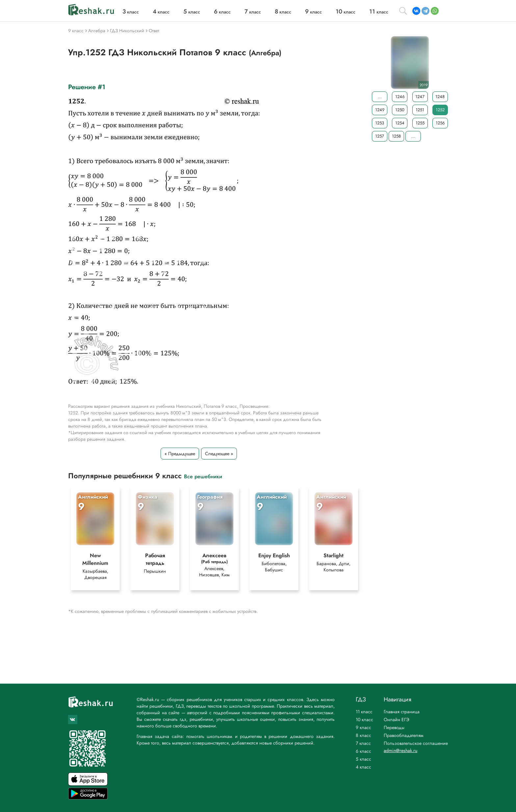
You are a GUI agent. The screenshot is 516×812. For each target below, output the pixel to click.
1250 (400, 110)
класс (131, 12)
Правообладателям (404, 735)
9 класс (363, 727)
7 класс (363, 743)
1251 (420, 110)
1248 (440, 97)
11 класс (364, 712)
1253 (380, 123)
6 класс (363, 751)
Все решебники (203, 476)
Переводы (394, 727)
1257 (380, 136)
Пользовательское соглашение (416, 743)
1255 (420, 123)
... (380, 97)
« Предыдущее (180, 454)
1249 (380, 110)
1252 (440, 110)
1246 (400, 97)
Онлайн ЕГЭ (397, 720)
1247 (420, 97)
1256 (440, 123)
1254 (400, 123)
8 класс (363, 735)
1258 (396, 136)
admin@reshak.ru (400, 750)
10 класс (364, 720)
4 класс (363, 767)
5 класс (363, 759)
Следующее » (219, 454)
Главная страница (402, 712)
